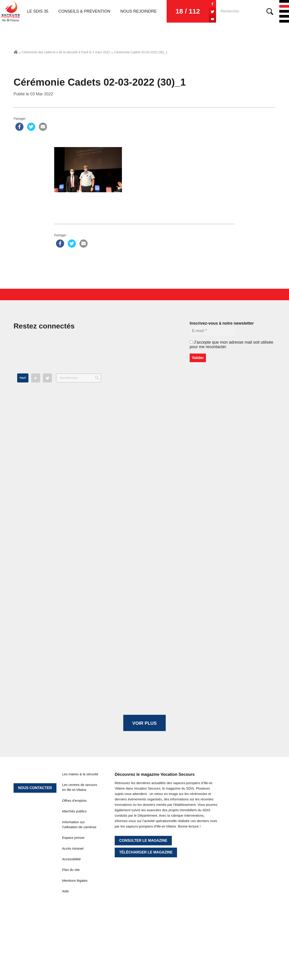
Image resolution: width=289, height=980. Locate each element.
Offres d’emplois (74, 801)
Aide (65, 891)
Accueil (16, 52)
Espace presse (73, 838)
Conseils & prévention (84, 11)
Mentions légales (75, 880)
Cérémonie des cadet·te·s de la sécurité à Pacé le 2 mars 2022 (66, 52)
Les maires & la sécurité (80, 774)
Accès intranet (73, 848)
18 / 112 (188, 11)
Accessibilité (71, 859)
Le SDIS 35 (38, 11)
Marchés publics (74, 811)
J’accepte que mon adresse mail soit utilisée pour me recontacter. (231, 345)
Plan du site (71, 870)
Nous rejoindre (139, 11)
